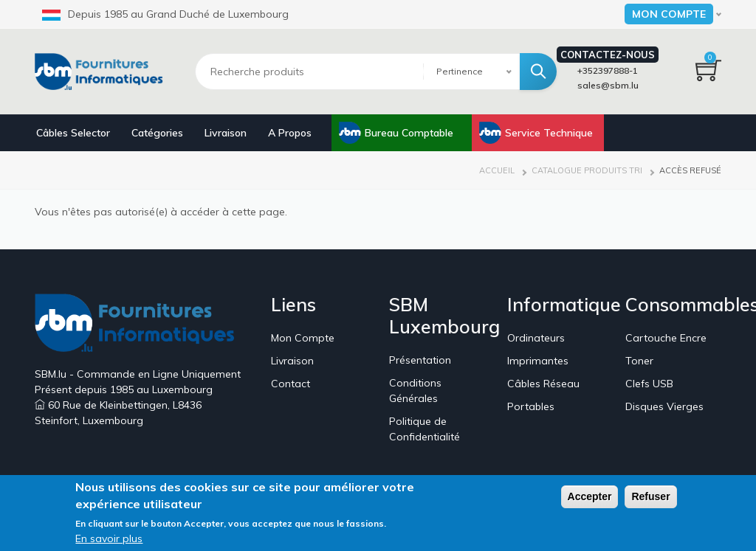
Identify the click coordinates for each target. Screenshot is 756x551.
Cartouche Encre (666, 338)
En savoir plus (109, 541)
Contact (291, 384)
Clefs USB (649, 384)
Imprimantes (538, 361)
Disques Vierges (664, 406)
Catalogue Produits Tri (587, 170)
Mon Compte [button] (669, 14)
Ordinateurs (536, 338)
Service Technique (549, 133)
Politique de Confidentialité (425, 429)
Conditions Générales (415, 391)
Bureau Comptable (409, 133)
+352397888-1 (608, 70)
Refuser (650, 499)
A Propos (290, 133)
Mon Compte (303, 338)
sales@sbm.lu (608, 85)
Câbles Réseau (543, 384)
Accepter (590, 499)
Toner (639, 361)
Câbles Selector (73, 133)
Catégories (157, 133)
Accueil (497, 170)
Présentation (420, 360)
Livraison (226, 133)
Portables (531, 406)
